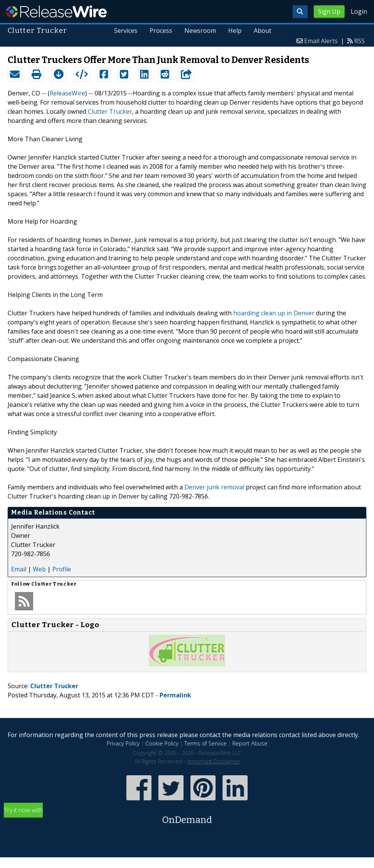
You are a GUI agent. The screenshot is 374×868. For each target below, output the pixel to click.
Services (126, 31)
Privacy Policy (123, 743)
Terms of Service (206, 743)
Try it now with (187, 816)
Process (161, 31)
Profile (62, 569)
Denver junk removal (214, 487)
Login (359, 11)
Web (39, 569)
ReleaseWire (56, 11)
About (263, 31)
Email (19, 569)
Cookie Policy (162, 743)
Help (235, 31)
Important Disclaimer (214, 761)
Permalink (175, 695)
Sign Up (329, 11)
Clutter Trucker (110, 111)
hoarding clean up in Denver (274, 313)
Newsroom (200, 31)
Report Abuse (250, 743)
